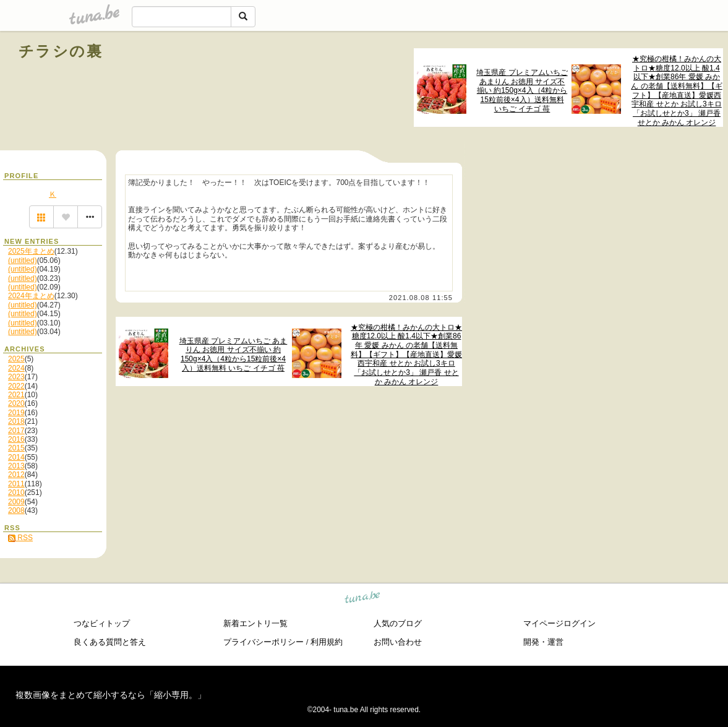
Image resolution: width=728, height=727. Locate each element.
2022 (16, 386)
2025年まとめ (31, 251)
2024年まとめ (31, 296)
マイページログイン (559, 623)
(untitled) (23, 260)
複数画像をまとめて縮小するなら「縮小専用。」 (111, 695)
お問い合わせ (398, 642)
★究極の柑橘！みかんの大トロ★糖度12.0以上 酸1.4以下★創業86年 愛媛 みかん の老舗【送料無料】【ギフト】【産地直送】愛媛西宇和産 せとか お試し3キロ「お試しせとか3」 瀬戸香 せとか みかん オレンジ (676, 91)
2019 (16, 413)
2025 (16, 359)
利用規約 (327, 642)
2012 (16, 475)
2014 (16, 457)
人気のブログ (398, 623)
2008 (16, 510)
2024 (16, 368)
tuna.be (363, 599)
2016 (16, 439)
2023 (16, 377)
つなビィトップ (102, 623)
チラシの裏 (61, 51)
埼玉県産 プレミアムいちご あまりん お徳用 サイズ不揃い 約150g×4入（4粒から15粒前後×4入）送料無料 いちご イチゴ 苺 (522, 91)
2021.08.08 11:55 (421, 298)
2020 (16, 403)
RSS (20, 538)
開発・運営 (543, 642)
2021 (16, 395)
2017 (16, 431)
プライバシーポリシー (263, 642)
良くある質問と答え (110, 642)
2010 (16, 493)
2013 (16, 466)
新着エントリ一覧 (255, 623)
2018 (16, 421)
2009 (16, 502)
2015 (16, 448)
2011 (16, 484)
